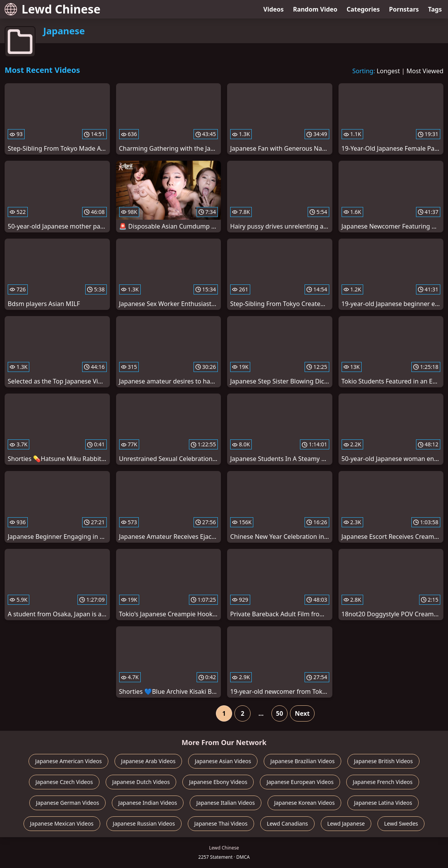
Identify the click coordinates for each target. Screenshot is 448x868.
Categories (363, 9)
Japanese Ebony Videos (218, 782)
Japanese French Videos (383, 782)
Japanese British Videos (383, 761)
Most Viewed (425, 71)
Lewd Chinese (53, 9)
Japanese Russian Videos (144, 823)
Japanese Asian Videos (223, 761)
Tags (435, 9)
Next (302, 713)
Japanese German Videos (67, 803)
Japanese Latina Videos (383, 803)
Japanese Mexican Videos (62, 823)
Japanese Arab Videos (148, 761)
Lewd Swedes (401, 823)
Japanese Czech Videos (64, 782)
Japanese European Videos (300, 782)
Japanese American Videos (68, 761)
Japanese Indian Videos (148, 803)
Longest (388, 71)
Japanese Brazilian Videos (302, 761)
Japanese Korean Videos (304, 803)
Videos (274, 9)
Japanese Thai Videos (221, 823)
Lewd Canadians (287, 823)
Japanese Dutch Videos (141, 782)
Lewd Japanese (346, 823)
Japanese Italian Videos (226, 803)
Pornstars (404, 9)
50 (280, 713)
